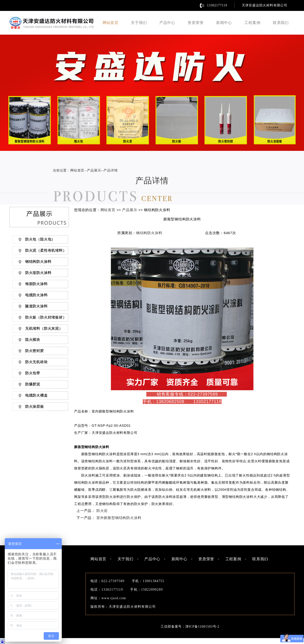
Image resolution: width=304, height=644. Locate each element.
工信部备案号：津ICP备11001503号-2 (190, 627)
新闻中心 (224, 23)
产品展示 (94, 170)
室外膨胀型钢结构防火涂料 (119, 518)
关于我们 (139, 23)
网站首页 (111, 23)
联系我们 (281, 23)
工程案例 (252, 23)
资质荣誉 (196, 23)
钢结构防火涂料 (149, 233)
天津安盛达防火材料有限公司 (265, 5)
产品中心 (167, 23)
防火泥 (102, 511)
